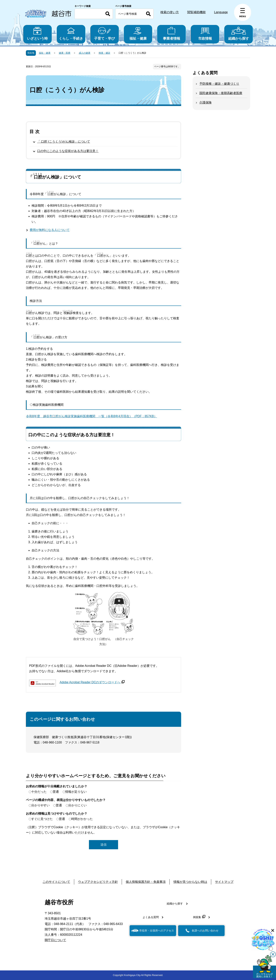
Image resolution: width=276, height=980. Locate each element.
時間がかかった (82, 819)
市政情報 (205, 34)
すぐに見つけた (42, 819)
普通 (56, 792)
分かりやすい (40, 805)
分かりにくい (77, 805)
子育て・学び (105, 34)
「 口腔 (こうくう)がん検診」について (64, 142)
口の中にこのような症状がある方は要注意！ (68, 151)
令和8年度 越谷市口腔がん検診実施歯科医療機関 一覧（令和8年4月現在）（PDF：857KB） (92, 416)
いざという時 (37, 34)
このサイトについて (56, 882)
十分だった (39, 792)
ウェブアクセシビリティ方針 (98, 882)
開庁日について (55, 940)
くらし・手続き (71, 34)
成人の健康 (85, 53)
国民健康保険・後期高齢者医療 (221, 93)
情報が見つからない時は (190, 882)
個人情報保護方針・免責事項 (146, 882)
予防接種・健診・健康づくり (219, 84)
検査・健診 (104, 53)
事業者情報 (171, 34)
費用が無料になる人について (50, 230)
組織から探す (239, 34)
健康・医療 (65, 53)
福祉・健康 (138, 34)
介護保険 (205, 102)
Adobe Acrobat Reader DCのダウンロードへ (92, 682)
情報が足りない (76, 792)
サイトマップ (224, 882)
